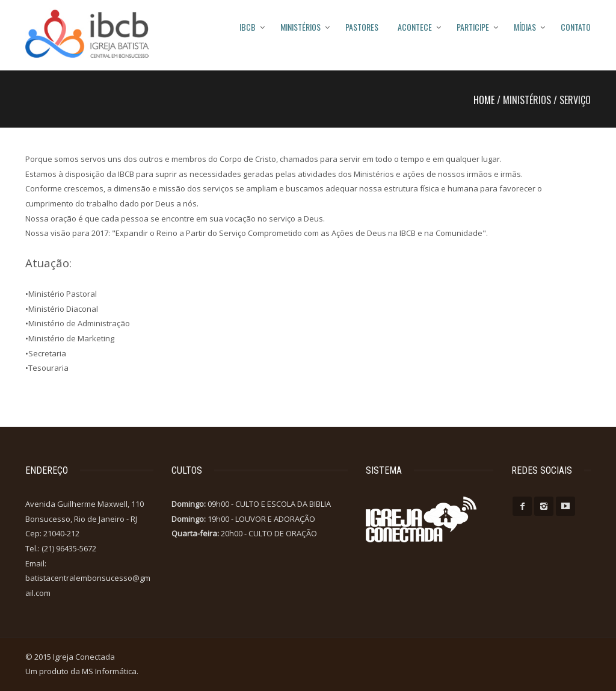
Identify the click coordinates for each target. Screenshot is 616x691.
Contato (576, 27)
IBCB (248, 27)
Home (484, 100)
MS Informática (109, 671)
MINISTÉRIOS (300, 27)
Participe (473, 27)
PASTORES (362, 27)
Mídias (525, 27)
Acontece (415, 27)
